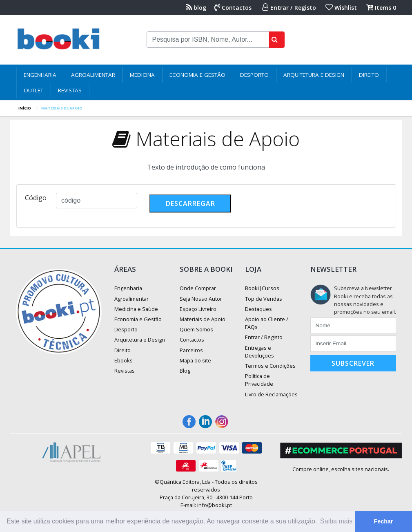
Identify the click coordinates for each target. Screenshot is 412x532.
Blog (185, 371)
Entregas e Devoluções (259, 352)
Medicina (142, 75)
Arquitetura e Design (314, 75)
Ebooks (124, 360)
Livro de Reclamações (271, 394)
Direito (369, 75)
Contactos (233, 8)
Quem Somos (196, 329)
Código (36, 198)
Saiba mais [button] (336, 521)
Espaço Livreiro (198, 309)
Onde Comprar (198, 288)
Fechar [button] (383, 521)
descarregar (190, 203)
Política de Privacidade (259, 380)
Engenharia (40, 75)
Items (381, 8)
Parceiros (191, 350)
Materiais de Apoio (203, 319)
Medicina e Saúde (136, 309)
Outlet (33, 90)
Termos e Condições (270, 366)
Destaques (258, 309)
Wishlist (341, 8)
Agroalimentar (93, 75)
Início (25, 108)
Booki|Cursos (262, 288)
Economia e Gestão (197, 75)
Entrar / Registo (289, 8)
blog (196, 8)
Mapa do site (195, 360)
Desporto (254, 75)
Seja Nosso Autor (201, 299)
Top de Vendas (264, 299)
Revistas (70, 90)
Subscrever (353, 363)
